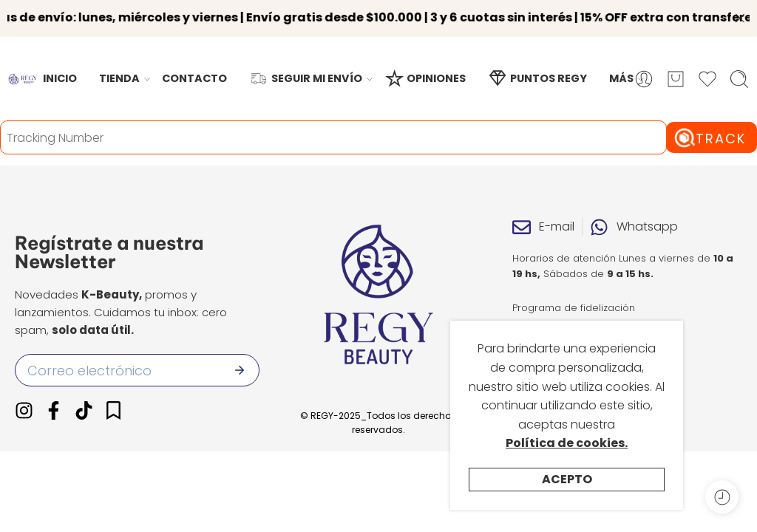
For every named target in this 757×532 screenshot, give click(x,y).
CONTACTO (194, 63)
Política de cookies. (567, 443)
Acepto (567, 479)
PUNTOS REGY (537, 63)
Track (721, 123)
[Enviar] (240, 355)
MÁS (621, 63)
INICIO (60, 63)
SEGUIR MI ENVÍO (306, 63)
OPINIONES (425, 63)
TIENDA (119, 63)
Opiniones (537, 314)
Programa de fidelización (574, 292)
